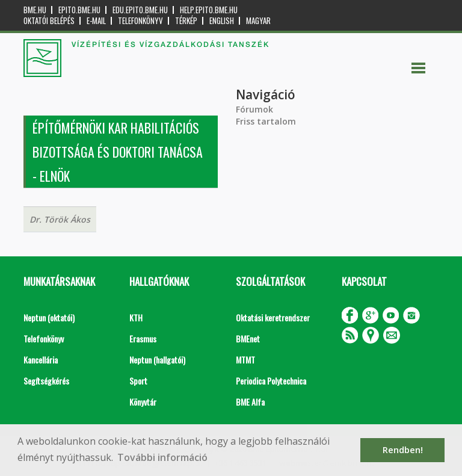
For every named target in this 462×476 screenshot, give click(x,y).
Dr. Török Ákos (60, 219)
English (222, 21)
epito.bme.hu (79, 10)
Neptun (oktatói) (49, 317)
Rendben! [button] (403, 450)
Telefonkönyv (140, 21)
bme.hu (35, 10)
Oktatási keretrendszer (273, 317)
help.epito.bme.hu (209, 10)
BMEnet (248, 338)
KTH (136, 317)
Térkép (186, 21)
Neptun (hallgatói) (157, 360)
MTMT (245, 360)
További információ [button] (162, 457)
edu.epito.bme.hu (140, 10)
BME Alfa (250, 402)
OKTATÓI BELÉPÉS (49, 21)
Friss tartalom (266, 121)
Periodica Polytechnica (271, 381)
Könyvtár (143, 402)
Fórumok (254, 109)
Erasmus (143, 338)
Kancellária (41, 360)
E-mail (96, 21)
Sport (138, 381)
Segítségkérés (46, 381)
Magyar (258, 21)
